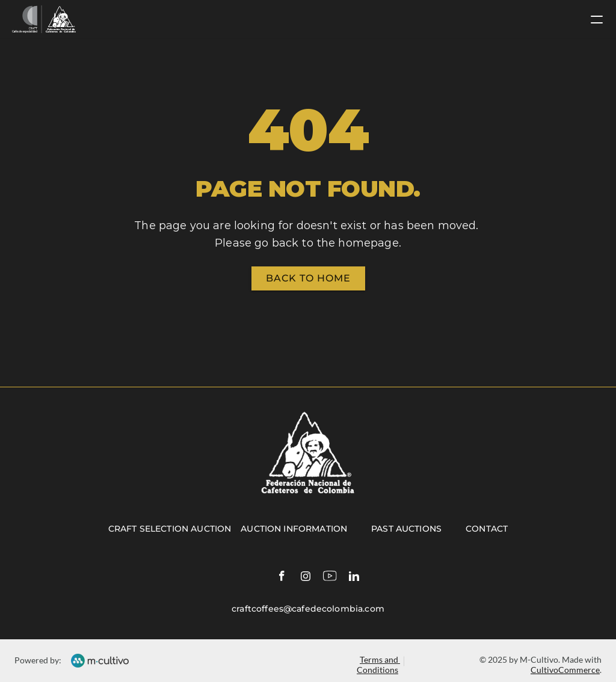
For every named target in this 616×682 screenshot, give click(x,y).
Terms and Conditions (378, 665)
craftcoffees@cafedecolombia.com (308, 609)
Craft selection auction (170, 529)
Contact (487, 529)
